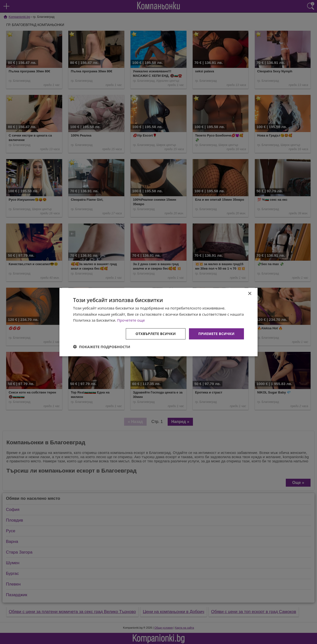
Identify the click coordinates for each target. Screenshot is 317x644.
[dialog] (158, 322)
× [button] (250, 294)
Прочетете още (131, 320)
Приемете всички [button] (216, 334)
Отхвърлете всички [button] (156, 334)
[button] (102, 347)
